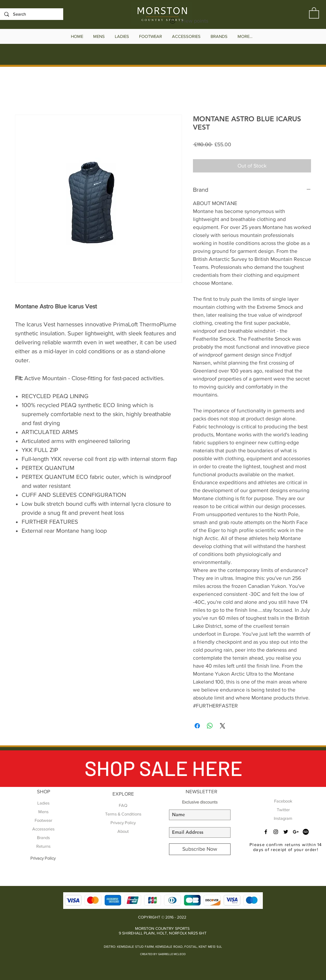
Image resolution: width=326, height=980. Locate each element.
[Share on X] (223, 726)
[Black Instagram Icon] (276, 832)
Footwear (43, 820)
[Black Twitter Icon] (286, 832)
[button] (314, 13)
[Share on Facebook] (197, 726)
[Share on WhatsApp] (210, 726)
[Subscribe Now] (200, 849)
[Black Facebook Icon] (266, 832)
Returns (43, 846)
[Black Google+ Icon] (296, 832)
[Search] (31, 14)
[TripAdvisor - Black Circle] (306, 832)
